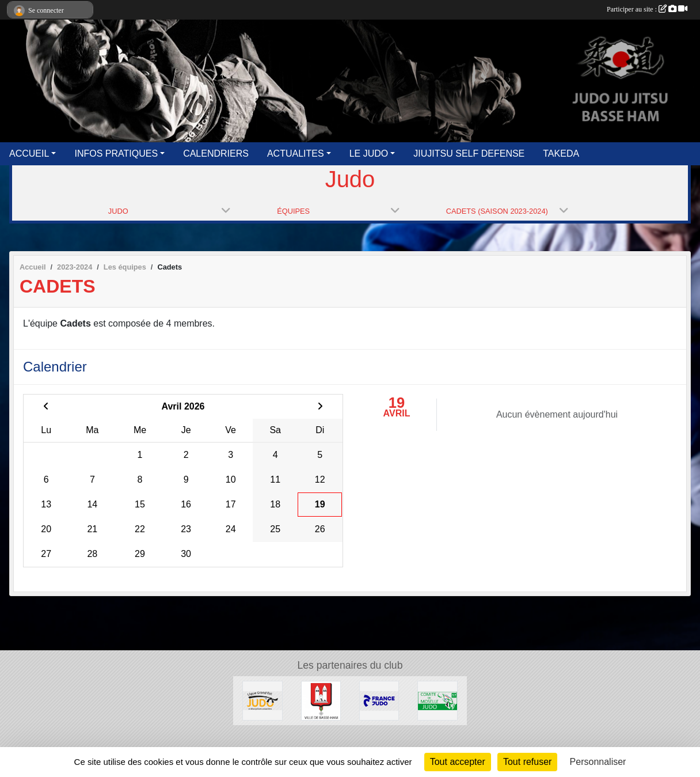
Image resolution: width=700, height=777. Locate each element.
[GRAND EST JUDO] (262, 700)
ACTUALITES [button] (296, 153)
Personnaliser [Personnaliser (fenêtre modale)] (598, 762)
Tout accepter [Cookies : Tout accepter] (458, 762)
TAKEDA (561, 153)
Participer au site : (647, 9)
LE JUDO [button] (369, 153)
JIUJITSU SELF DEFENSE (469, 153)
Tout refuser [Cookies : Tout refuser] (527, 762)
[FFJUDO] (379, 700)
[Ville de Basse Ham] (321, 700)
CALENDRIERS (216, 153)
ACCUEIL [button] (29, 153)
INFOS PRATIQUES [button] (116, 153)
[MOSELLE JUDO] (437, 700)
